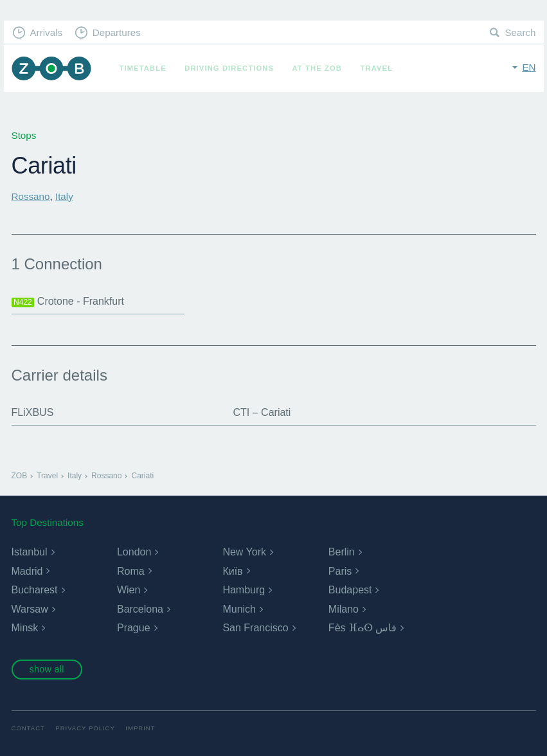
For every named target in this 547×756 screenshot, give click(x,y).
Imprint (140, 728)
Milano (344, 609)
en (529, 67)
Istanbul (30, 552)
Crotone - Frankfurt (68, 301)
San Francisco (255, 628)
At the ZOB (318, 68)
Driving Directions (229, 68)
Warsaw (30, 609)
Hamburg (244, 590)
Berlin (342, 552)
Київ (232, 571)
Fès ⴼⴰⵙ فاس (363, 628)
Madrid (27, 571)
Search (520, 32)
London (134, 552)
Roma (131, 571)
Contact (28, 728)
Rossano (31, 196)
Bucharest (35, 590)
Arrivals (46, 32)
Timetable (143, 68)
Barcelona (140, 609)
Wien (129, 590)
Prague (134, 628)
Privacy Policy (85, 728)
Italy (64, 196)
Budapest (350, 590)
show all (46, 669)
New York (244, 552)
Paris (340, 571)
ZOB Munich (51, 68)
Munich (239, 609)
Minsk (25, 628)
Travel (377, 68)
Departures (117, 32)
